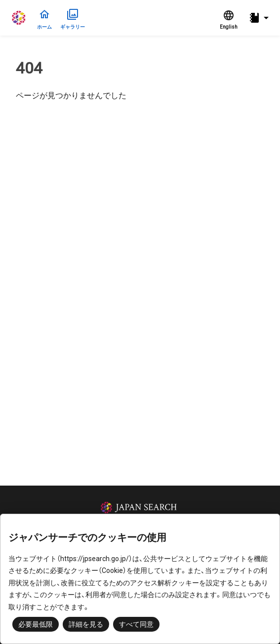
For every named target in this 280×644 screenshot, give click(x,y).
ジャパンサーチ (19, 18)
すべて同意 (136, 624)
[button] (260, 18)
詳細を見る (86, 624)
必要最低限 (36, 624)
